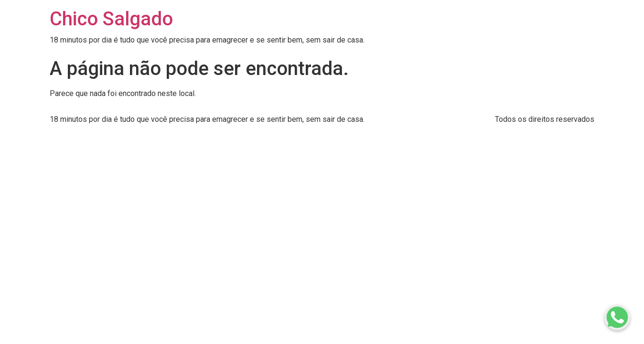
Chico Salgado (111, 19)
